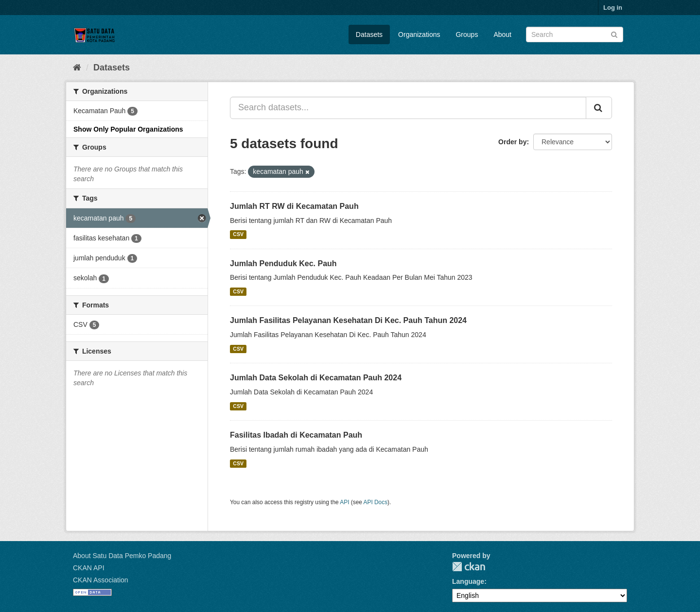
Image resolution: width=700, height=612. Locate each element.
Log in (613, 8)
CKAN (469, 567)
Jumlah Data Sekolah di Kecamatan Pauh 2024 (316, 378)
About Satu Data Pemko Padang (122, 556)
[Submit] (614, 34)
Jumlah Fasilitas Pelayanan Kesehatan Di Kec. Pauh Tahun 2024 (348, 320)
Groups (467, 34)
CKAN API (89, 568)
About (502, 34)
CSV (238, 235)
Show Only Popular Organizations (128, 129)
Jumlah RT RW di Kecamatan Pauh (294, 206)
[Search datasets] (575, 34)
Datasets (369, 34)
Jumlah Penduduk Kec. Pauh (283, 263)
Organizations (419, 34)
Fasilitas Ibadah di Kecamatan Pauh (296, 435)
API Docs (376, 502)
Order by (512, 142)
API (344, 502)
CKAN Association (101, 580)
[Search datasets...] (408, 108)
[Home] (77, 68)
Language (468, 581)
